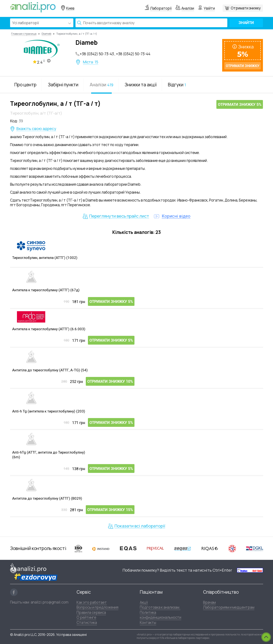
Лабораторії (161, 8)
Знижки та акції (141, 85)
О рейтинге (86, 617)
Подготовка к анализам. (160, 607)
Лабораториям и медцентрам (229, 607)
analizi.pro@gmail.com (50, 602)
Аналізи (188, 8)
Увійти (209, 8)
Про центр (25, 85)
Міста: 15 (91, 62)
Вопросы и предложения (97, 607)
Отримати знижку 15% (110, 510)
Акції (144, 602)
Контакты (148, 622)
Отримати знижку (246, 8)
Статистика (87, 622)
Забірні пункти (63, 85)
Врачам (209, 602)
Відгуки (177, 85)
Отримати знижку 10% (110, 382)
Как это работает (92, 602)
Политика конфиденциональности (161, 615)
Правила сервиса (91, 612)
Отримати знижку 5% (240, 105)
